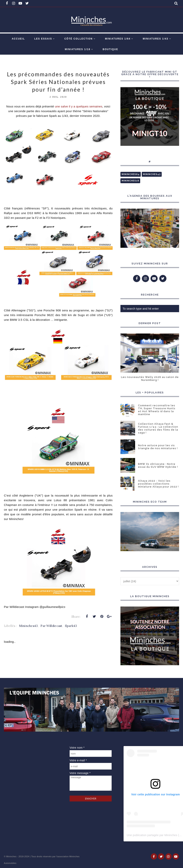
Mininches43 (28, 626)
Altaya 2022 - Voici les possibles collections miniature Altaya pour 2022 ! (158, 484)
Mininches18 (130, 181)
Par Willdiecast (51, 626)
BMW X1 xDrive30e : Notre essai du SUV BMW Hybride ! (158, 465)
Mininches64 (131, 174)
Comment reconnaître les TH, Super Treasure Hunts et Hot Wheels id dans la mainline (157, 410)
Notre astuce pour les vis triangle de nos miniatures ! (158, 447)
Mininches (11, 856)
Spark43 (71, 626)
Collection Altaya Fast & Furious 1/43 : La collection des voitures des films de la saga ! (158, 428)
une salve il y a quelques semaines (79, 106)
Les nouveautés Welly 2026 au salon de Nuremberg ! (150, 379)
